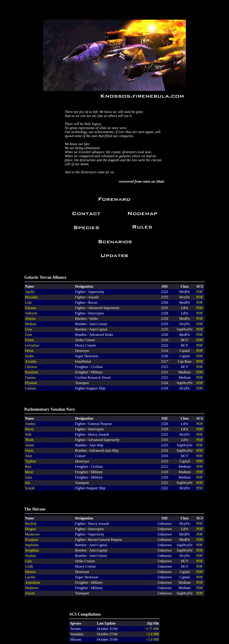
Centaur (31, 388)
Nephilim (32, 545)
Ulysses (31, 308)
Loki (28, 302)
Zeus (29, 335)
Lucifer (30, 577)
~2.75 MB (152, 629)
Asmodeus (33, 582)
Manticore (32, 534)
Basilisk (31, 524)
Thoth (29, 440)
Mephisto (32, 588)
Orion (29, 351)
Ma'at (29, 472)
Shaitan (30, 556)
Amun (30, 445)
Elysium (31, 383)
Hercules (31, 297)
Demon (30, 572)
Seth (28, 434)
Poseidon (32, 372)
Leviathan (32, 345)
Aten (29, 456)
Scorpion (32, 540)
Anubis (30, 424)
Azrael (30, 593)
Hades (30, 356)
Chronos (31, 367)
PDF (200, 292)
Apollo (30, 292)
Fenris (30, 340)
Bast (28, 467)
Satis (29, 477)
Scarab (30, 488)
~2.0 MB (153, 639)
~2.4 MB (153, 634)
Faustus (31, 377)
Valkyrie (31, 313)
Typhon (31, 461)
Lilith (29, 566)
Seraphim (32, 550)
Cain (28, 561)
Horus (29, 429)
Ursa (28, 329)
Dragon (30, 529)
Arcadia (31, 361)
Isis (28, 483)
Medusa (31, 324)
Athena (30, 319)
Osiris (29, 451)
